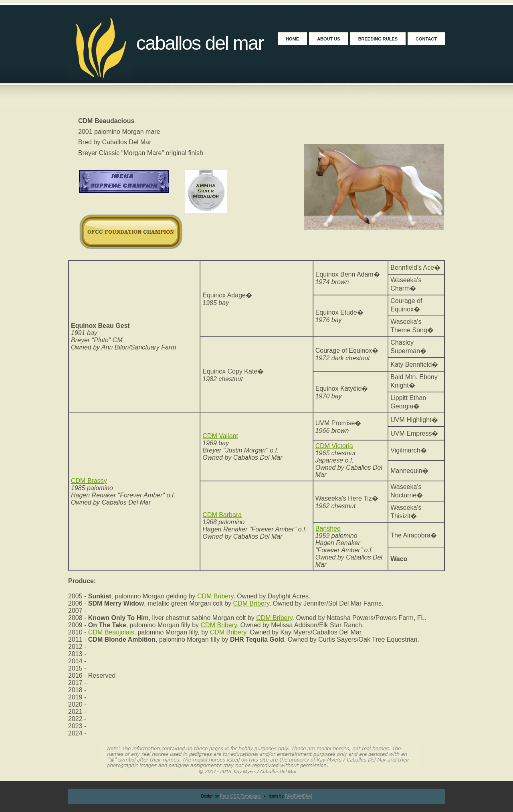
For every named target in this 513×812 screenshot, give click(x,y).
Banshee (328, 528)
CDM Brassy (89, 481)
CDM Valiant (220, 436)
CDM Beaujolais (111, 632)
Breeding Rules (378, 39)
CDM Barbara (222, 515)
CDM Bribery (215, 596)
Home (292, 39)
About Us (328, 39)
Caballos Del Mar (200, 43)
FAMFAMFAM (298, 796)
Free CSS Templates (240, 796)
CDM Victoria (334, 446)
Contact (426, 39)
